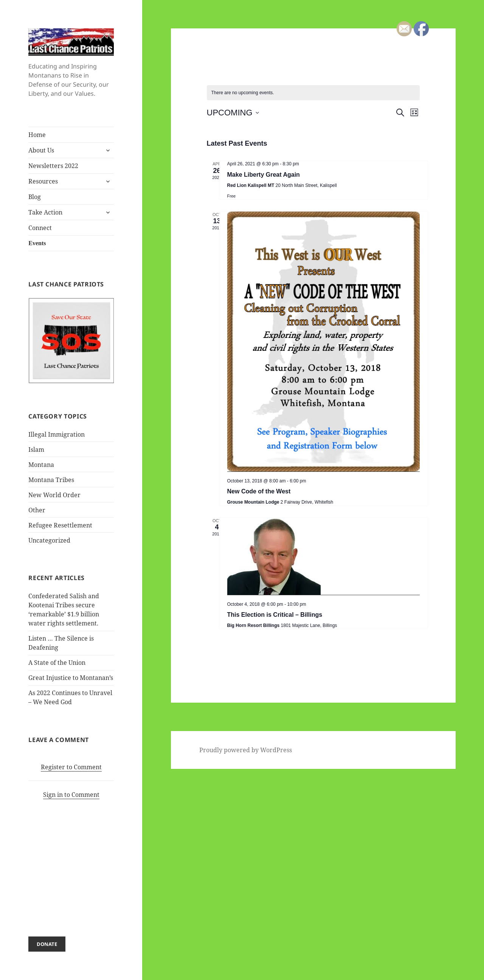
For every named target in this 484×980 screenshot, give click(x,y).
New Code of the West (259, 491)
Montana (41, 465)
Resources (43, 181)
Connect (40, 228)
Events (37, 243)
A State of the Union (57, 663)
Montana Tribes (51, 480)
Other (37, 510)
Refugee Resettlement (60, 525)
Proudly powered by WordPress (246, 750)
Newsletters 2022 (53, 166)
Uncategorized (49, 540)
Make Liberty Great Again (264, 175)
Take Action (45, 212)
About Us (41, 150)
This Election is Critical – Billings (275, 615)
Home (37, 135)
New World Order (54, 495)
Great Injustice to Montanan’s (71, 678)
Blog (35, 197)
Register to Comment (71, 767)
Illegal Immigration (57, 434)
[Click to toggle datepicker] (233, 113)
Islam (36, 450)
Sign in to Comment (71, 795)
